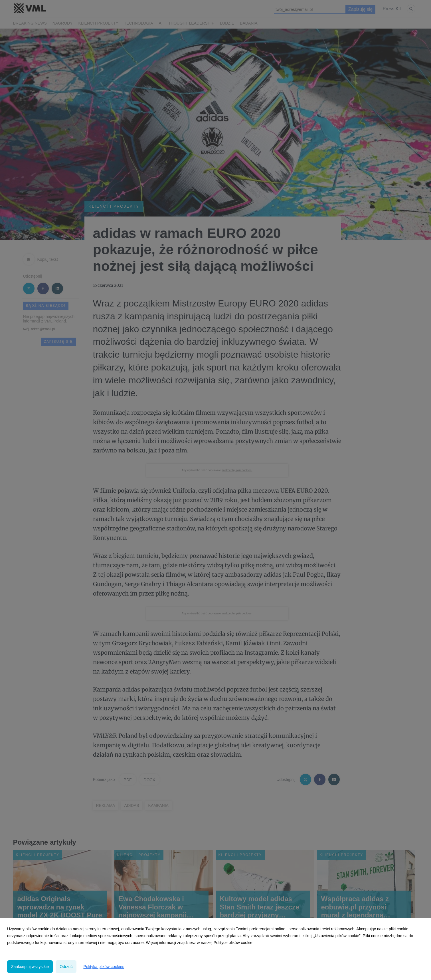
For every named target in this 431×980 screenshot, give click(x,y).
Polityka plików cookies (104, 967)
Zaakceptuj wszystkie (30, 967)
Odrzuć (66, 967)
